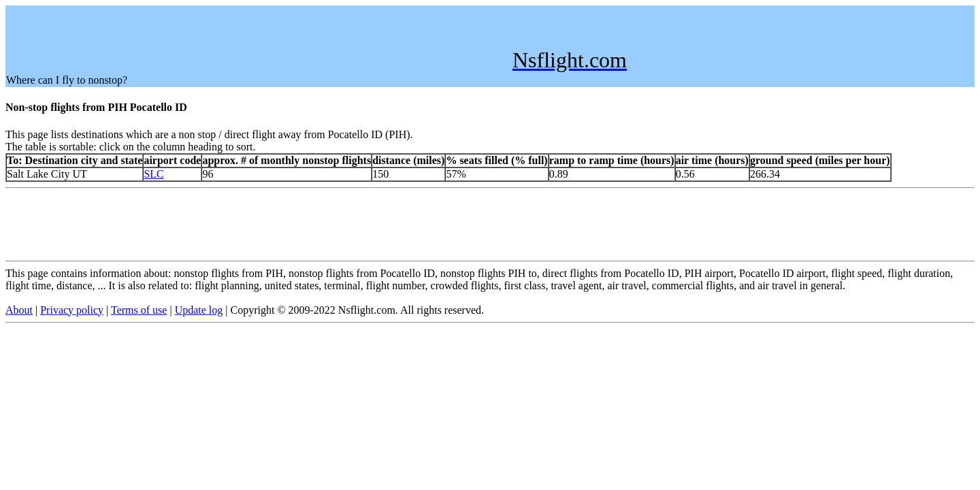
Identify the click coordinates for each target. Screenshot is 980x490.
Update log (199, 310)
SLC (153, 174)
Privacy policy (72, 310)
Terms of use (139, 310)
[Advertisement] (254, 37)
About (19, 310)
